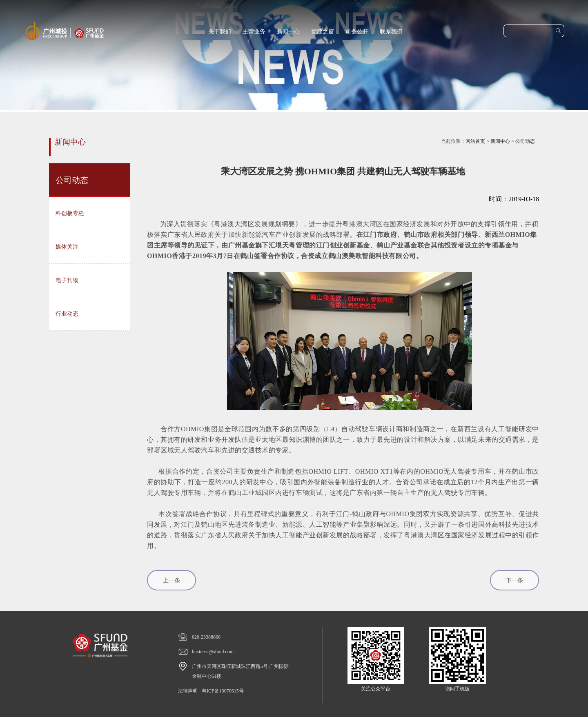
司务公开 (357, 32)
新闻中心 (288, 32)
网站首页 (475, 141)
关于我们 (220, 32)
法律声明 (188, 691)
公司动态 (525, 141)
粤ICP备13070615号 (223, 691)
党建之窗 (323, 32)
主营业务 (254, 32)
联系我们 (391, 32)
